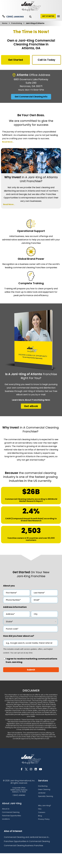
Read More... (8, 142)
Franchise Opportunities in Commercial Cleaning (27, 841)
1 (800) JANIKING (15, 17)
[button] (30, 17)
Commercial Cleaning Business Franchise (24, 845)
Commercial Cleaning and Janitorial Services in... (27, 837)
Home (5, 23)
